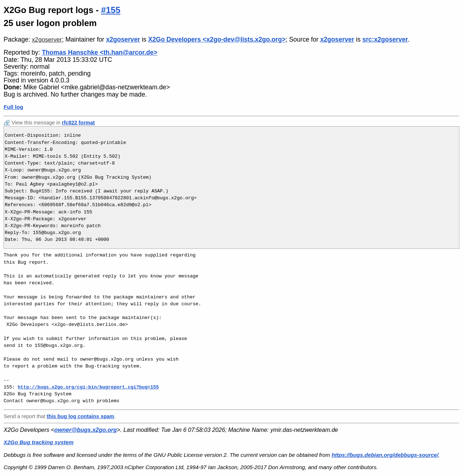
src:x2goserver (385, 39)
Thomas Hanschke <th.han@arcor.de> (100, 52)
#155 (111, 10)
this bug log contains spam (80, 416)
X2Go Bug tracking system (39, 442)
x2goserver (47, 40)
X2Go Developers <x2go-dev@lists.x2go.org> (217, 39)
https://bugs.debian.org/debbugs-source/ (385, 455)
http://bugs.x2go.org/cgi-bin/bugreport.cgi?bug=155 (88, 387)
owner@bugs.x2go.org (86, 430)
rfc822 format (78, 123)
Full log (13, 107)
